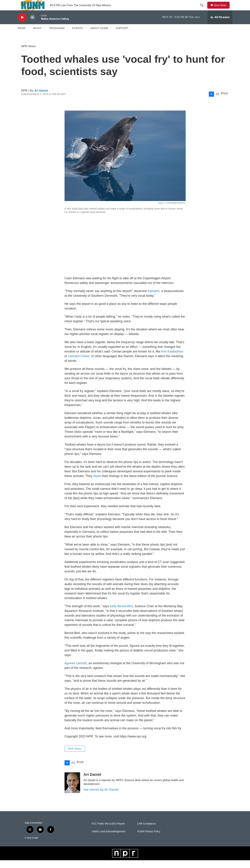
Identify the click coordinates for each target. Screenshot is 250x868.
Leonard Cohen (79, 364)
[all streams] (220, 25)
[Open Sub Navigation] (28, 36)
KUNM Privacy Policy (149, 839)
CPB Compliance (147, 831)
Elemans (154, 299)
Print (224, 101)
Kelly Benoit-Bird (121, 614)
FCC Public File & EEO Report (108, 831)
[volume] (33, 25)
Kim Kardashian (172, 359)
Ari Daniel (41, 98)
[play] (22, 25)
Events (78, 36)
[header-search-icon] (203, 9)
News (22, 36)
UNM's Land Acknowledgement (109, 839)
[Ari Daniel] (72, 790)
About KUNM (99, 36)
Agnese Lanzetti (76, 671)
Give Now (222, 9)
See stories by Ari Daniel (101, 797)
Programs (57, 36)
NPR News (29, 54)
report (97, 484)
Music (38, 36)
